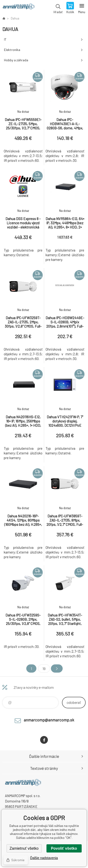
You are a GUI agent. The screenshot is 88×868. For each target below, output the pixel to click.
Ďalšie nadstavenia (44, 858)
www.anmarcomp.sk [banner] (18, 8)
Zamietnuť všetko (24, 848)
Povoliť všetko (64, 848)
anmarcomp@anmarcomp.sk (49, 720)
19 (44, 668)
